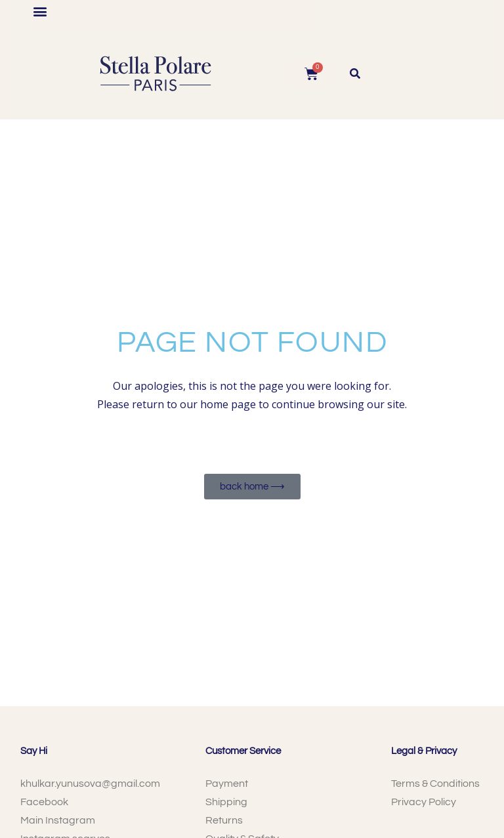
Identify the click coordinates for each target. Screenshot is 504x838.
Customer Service (243, 751)
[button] (40, 11)
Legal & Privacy (424, 751)
